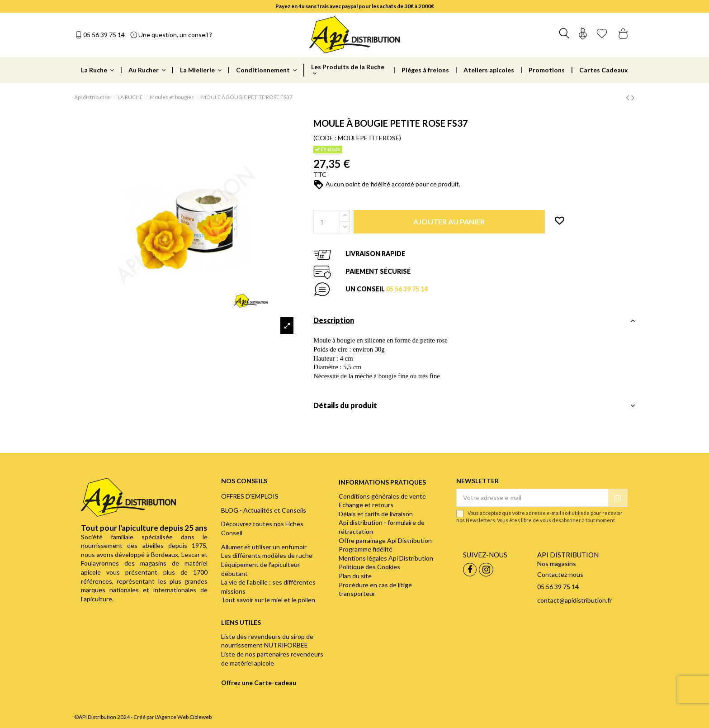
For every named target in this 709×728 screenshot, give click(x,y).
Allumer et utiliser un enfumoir (264, 547)
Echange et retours (366, 505)
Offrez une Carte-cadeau (259, 683)
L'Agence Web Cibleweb (183, 717)
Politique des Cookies (369, 567)
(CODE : (325, 138)
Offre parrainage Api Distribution (385, 540)
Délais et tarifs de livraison (376, 514)
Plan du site (355, 576)
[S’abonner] (618, 498)
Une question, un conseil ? (175, 35)
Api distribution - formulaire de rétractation (382, 527)
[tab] (474, 323)
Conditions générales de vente (382, 496)
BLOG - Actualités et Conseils (264, 510)
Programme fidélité (366, 549)
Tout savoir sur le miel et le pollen (268, 600)
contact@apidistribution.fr (574, 600)
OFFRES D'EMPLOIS (250, 496)
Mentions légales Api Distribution (386, 558)
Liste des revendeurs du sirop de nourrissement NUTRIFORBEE (267, 641)
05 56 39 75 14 (104, 35)
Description (474, 320)
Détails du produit (474, 405)
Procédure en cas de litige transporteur (375, 589)
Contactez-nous (560, 574)
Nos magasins (557, 564)
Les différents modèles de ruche (267, 555)
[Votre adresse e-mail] (532, 498)
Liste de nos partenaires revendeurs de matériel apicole (272, 659)
